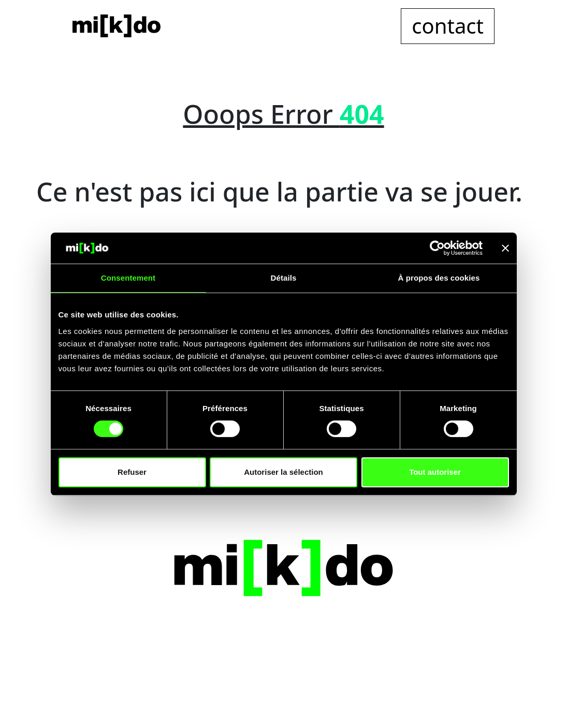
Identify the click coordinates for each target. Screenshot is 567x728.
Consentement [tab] (128, 278)
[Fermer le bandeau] (505, 248)
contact (448, 26)
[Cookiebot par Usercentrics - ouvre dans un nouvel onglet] (437, 248)
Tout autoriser (435, 472)
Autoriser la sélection (283, 472)
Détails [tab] (284, 278)
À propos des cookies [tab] (439, 278)
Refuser (132, 472)
